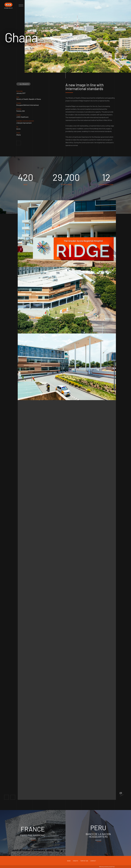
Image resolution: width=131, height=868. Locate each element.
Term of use (84, 861)
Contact (93, 861)
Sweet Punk (112, 867)
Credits (75, 861)
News (69, 861)
